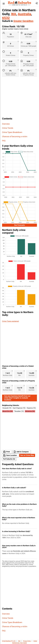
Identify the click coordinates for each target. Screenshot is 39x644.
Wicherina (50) (30, 411)
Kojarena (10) (31, 408)
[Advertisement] (19, 98)
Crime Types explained (10, 321)
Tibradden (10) (19, 411)
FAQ (4, 141)
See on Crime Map (27, 455)
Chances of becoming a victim (15, 136)
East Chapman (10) (19, 408)
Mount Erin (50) (8, 411)
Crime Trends (8, 128)
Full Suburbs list (9, 459)
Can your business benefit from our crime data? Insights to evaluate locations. (17, 398)
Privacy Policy (27, 641)
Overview (6, 124)
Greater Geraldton (23, 21)
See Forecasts (20, 225)
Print (8, 452)
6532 (6, 18)
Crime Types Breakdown (12, 132)
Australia (24, 14)
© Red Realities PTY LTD (9, 641)
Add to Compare (23, 452)
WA (14, 14)
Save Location (11, 455)
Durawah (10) (7, 408)
